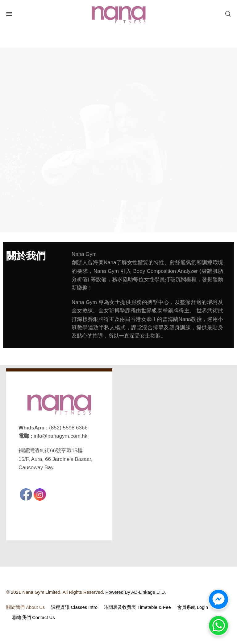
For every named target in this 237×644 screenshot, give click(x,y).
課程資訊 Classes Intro (74, 607)
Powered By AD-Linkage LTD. (136, 592)
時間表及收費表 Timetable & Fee (137, 607)
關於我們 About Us (25, 607)
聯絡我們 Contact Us (34, 617)
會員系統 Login (193, 607)
